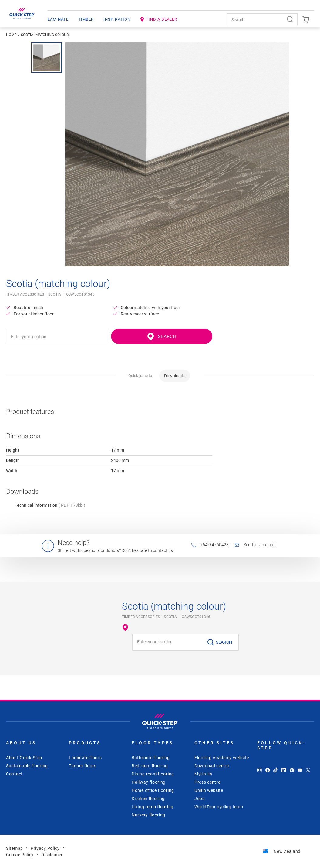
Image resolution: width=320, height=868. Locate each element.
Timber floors (83, 766)
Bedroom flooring (150, 766)
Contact (14, 774)
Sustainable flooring (27, 766)
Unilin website (209, 790)
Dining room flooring (153, 774)
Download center (212, 766)
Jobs (200, 799)
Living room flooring (153, 807)
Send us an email (255, 545)
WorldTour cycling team (219, 807)
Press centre (207, 782)
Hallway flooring (149, 782)
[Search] (291, 19)
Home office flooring (153, 790)
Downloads (175, 376)
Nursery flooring (148, 815)
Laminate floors (85, 758)
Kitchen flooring (148, 799)
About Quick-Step (24, 758)
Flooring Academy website (222, 758)
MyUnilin (203, 774)
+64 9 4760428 (210, 545)
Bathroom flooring (151, 758)
